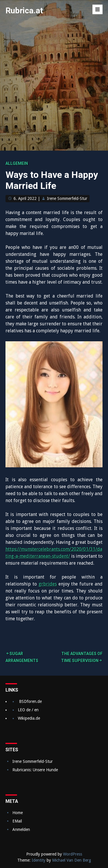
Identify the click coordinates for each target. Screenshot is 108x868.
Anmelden (21, 829)
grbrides (48, 584)
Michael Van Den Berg (72, 860)
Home (18, 813)
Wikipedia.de (29, 718)
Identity (39, 860)
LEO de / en (28, 710)
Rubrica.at (24, 11)
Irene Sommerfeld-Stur (67, 198)
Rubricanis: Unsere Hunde (35, 770)
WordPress (73, 854)
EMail (17, 821)
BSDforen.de (30, 701)
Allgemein (17, 163)
